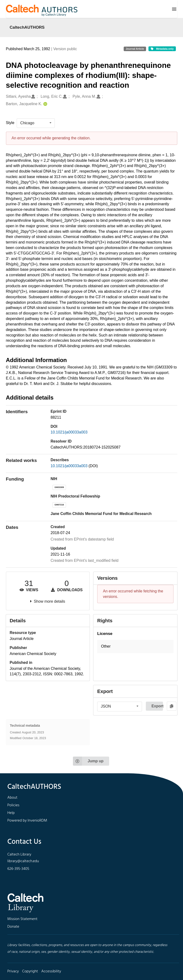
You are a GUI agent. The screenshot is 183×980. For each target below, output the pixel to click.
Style (10, 123)
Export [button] (157, 706)
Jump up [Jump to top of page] (88, 761)
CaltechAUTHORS (27, 27)
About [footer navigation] (12, 798)
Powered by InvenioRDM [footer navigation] (27, 821)
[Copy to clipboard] (172, 706)
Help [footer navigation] (11, 813)
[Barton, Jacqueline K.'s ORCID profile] (45, 104)
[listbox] (36, 123)
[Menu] (174, 9)
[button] (135, 647)
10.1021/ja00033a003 (69, 432)
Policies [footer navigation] (13, 805)
